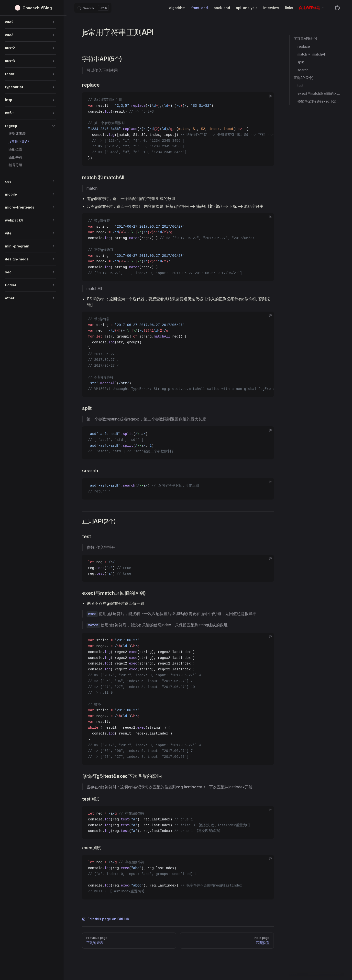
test (300, 86)
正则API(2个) (304, 78)
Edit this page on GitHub (106, 919)
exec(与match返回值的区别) (319, 93)
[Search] (93, 8)
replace (304, 46)
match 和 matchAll (312, 54)
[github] (337, 8)
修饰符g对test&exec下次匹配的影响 (319, 101)
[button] (30, 22)
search (303, 70)
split (301, 62)
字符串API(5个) (305, 39)
